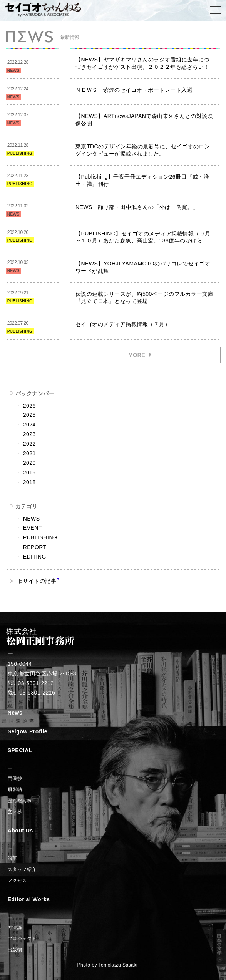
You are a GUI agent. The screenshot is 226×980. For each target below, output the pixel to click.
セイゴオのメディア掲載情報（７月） (123, 324)
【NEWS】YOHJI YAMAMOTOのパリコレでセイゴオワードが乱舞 (143, 267)
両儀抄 (15, 778)
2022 (29, 444)
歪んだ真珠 (20, 801)
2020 (29, 463)
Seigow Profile (28, 731)
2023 (29, 434)
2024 (29, 425)
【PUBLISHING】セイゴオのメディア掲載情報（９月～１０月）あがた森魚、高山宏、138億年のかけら (143, 237)
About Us (20, 831)
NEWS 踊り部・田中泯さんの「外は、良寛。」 (137, 207)
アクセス (17, 881)
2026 (29, 406)
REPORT (35, 547)
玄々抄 (15, 812)
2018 (29, 482)
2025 (29, 415)
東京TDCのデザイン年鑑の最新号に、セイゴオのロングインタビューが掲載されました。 (143, 150)
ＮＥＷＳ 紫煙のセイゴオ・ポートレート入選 (134, 90)
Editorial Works (29, 899)
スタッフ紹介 (22, 869)
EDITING (35, 557)
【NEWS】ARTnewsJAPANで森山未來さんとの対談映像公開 (144, 120)
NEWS (32, 519)
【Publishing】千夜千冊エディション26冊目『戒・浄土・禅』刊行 (142, 180)
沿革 (13, 858)
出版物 (15, 950)
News (15, 713)
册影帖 (15, 789)
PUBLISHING (40, 537)
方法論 (15, 927)
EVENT (33, 528)
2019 (29, 473)
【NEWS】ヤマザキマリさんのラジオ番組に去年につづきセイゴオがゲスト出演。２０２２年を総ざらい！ (143, 63)
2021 (29, 453)
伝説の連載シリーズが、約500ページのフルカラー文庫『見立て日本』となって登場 (144, 298)
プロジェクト (22, 939)
